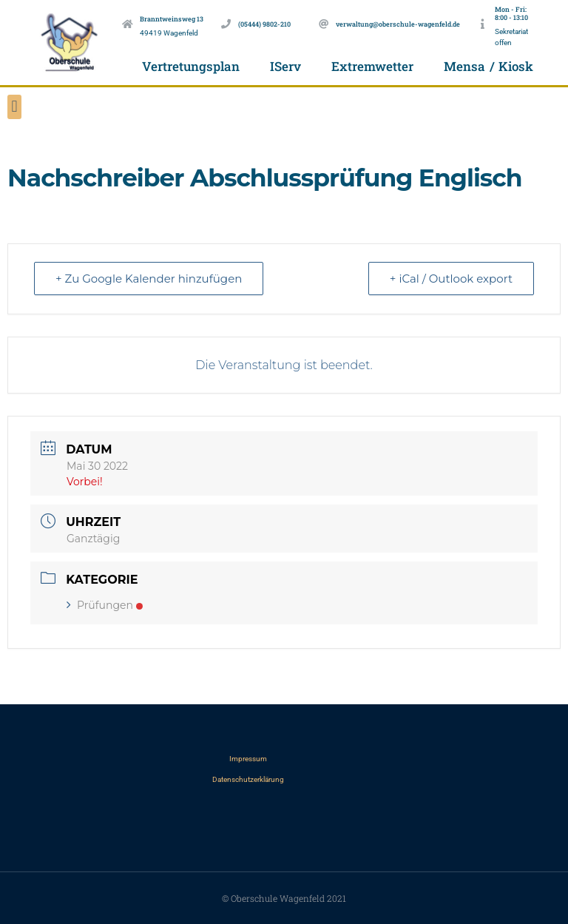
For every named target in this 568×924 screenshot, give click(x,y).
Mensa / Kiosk (488, 66)
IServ (285, 66)
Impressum (248, 759)
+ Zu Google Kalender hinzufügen (149, 279)
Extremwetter (372, 66)
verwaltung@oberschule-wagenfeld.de (398, 24)
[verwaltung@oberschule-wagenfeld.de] (324, 24)
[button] (14, 107)
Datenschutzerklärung (248, 779)
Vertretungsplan (191, 66)
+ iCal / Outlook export (451, 279)
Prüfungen (105, 605)
